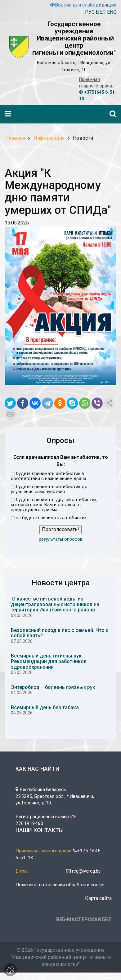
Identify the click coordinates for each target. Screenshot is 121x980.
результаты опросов (61, 539)
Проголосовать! (60, 529)
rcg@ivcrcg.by (83, 871)
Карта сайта (98, 898)
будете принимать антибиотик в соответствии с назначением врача (49, 476)
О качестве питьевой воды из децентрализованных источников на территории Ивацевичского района (55, 604)
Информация (49, 138)
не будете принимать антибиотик (49, 518)
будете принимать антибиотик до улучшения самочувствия (49, 489)
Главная (16, 138)
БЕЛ (101, 12)
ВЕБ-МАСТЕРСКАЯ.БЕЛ (84, 919)
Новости (83, 138)
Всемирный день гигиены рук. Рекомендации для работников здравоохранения (49, 661)
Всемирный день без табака (45, 707)
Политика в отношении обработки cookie (60, 885)
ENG (112, 12)
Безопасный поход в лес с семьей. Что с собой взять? (60, 633)
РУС (90, 12)
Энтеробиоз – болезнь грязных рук (53, 687)
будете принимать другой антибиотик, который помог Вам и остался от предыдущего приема (54, 505)
